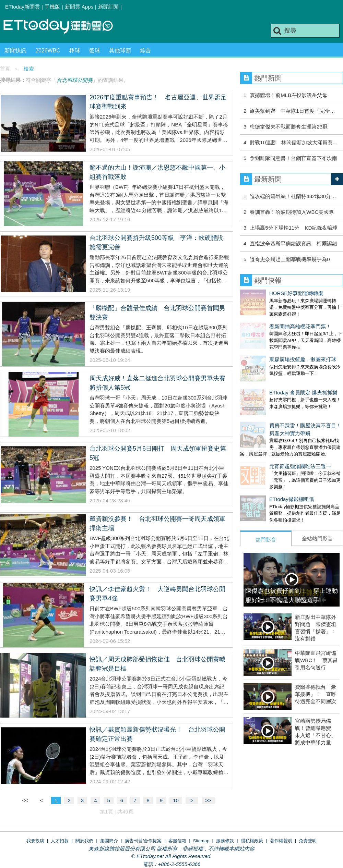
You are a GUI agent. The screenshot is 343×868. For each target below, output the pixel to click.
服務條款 (225, 841)
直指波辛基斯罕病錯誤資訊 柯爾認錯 (293, 243)
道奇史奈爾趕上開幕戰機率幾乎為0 (290, 259)
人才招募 (60, 841)
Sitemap (201, 841)
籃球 (95, 51)
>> (208, 800)
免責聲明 (308, 841)
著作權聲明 (281, 841)
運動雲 (63, 27)
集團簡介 (109, 841)
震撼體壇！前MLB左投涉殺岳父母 (288, 95)
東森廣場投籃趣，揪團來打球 (274, 346)
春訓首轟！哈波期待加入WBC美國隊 (292, 212)
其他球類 (120, 51)
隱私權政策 (252, 841)
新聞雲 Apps (79, 7)
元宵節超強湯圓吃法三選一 (271, 439)
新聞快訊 (15, 51)
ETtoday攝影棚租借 (263, 465)
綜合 (145, 51)
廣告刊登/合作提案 (143, 841)
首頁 (5, 69)
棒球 (75, 51)
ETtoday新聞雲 (22, 7)
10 (176, 800)
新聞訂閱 (108, 7)
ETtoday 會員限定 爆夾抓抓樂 (274, 372)
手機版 (52, 7)
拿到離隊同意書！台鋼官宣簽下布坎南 (293, 158)
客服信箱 (177, 841)
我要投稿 (35, 841)
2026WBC (48, 51)
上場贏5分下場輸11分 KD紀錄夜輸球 (294, 228)
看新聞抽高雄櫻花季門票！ (271, 320)
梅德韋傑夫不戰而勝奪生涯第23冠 (289, 127)
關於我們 (84, 841)
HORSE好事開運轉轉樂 (267, 293)
